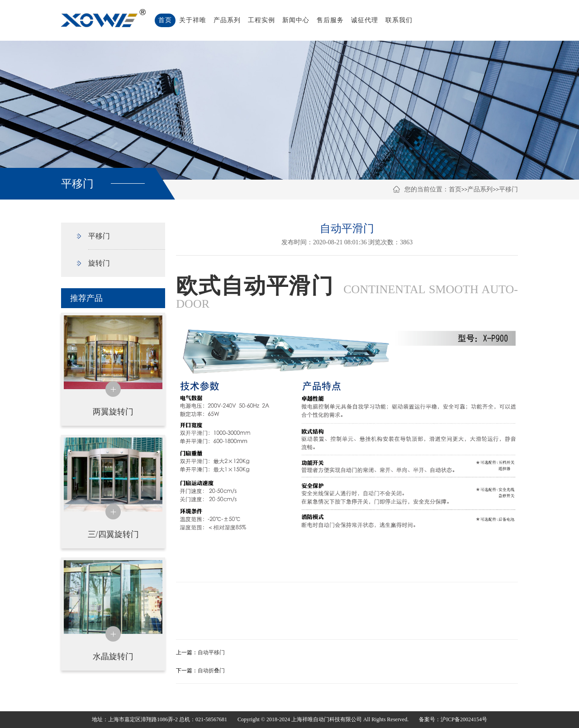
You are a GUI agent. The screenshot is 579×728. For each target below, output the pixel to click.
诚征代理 (365, 20)
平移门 (508, 189)
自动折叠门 (211, 671)
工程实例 (261, 20)
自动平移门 (211, 652)
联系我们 (399, 20)
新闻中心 (296, 20)
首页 (165, 20)
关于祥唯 (193, 20)
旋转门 (99, 263)
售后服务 (330, 20)
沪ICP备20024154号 (464, 719)
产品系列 (227, 20)
